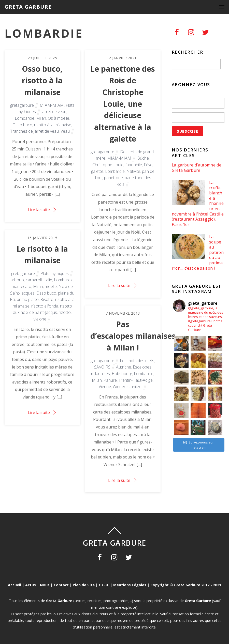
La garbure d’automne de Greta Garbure (197, 168)
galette (97, 171)
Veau (65, 131)
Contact (61, 585)
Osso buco (22, 125)
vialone (40, 319)
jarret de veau (54, 112)
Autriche (124, 367)
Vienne (105, 387)
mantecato (22, 286)
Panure (110, 380)
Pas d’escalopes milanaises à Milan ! (133, 336)
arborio (17, 280)
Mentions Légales (130, 585)
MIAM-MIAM (52, 105)
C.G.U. (104, 585)
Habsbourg (122, 374)
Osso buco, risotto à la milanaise (42, 80)
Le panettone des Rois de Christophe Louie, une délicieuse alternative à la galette (123, 104)
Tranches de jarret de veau (34, 131)
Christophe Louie (108, 165)
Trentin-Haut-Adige (136, 380)
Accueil (15, 585)
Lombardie (25, 118)
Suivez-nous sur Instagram (199, 445)
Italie (48, 280)
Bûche (143, 158)
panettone (113, 178)
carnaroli (34, 280)
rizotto (65, 312)
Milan (41, 118)
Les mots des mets (137, 361)
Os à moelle (59, 118)
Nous (45, 585)
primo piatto (28, 299)
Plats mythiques (55, 273)
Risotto (47, 299)
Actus (31, 585)
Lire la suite (39, 210)
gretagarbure (22, 105)
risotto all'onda (45, 306)
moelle (51, 286)
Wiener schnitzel (127, 387)
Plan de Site (84, 585)
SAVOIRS (102, 367)
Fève (148, 165)
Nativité (133, 171)
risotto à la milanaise (53, 125)
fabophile (134, 165)
